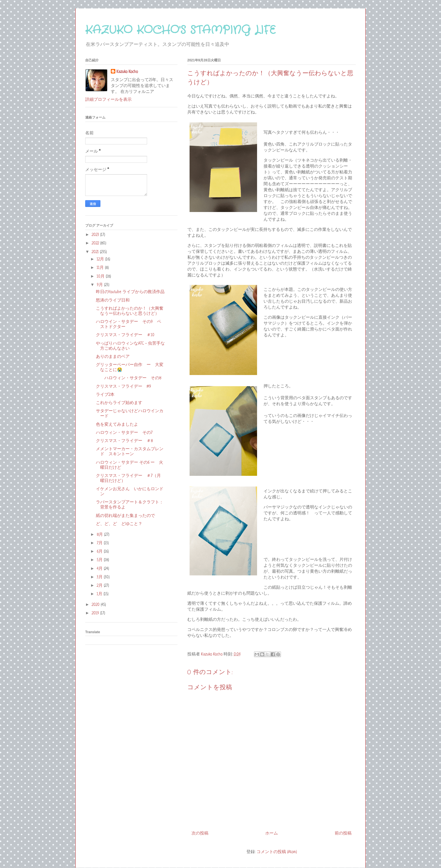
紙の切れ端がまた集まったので (125, 516)
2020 (96, 605)
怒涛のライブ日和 (113, 300)
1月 (100, 594)
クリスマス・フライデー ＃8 (124, 441)
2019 (96, 613)
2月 (100, 586)
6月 (100, 552)
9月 (100, 285)
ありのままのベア (113, 357)
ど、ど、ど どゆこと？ (119, 524)
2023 (96, 235)
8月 (100, 535)
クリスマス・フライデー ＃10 (125, 335)
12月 (101, 259)
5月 (100, 560)
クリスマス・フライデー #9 (123, 387)
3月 (100, 577)
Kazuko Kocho (127, 72)
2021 (96, 252)
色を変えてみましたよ (117, 425)
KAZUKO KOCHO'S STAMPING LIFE (180, 30)
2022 (96, 243)
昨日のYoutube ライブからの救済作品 (130, 292)
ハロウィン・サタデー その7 (124, 433)
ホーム (272, 833)
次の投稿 (200, 833)
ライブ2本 (105, 395)
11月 (101, 268)
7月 (100, 543)
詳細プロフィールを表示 (108, 100)
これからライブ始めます (119, 403)
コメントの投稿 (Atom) (277, 852)
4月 (100, 569)
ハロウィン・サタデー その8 (129, 378)
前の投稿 (343, 833)
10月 (101, 276)
